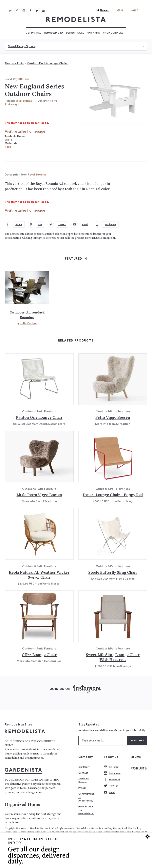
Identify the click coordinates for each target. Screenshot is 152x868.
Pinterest (112, 767)
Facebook (112, 780)
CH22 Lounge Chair (39, 655)
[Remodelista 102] (24, 11)
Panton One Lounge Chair (39, 418)
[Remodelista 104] (37, 11)
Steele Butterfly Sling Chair (113, 573)
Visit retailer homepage (25, 132)
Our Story (84, 767)
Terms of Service (84, 780)
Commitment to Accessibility (86, 797)
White (8, 140)
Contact (83, 773)
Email (110, 792)
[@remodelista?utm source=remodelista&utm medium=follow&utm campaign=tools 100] (11, 11)
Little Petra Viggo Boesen (39, 495)
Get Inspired (34, 33)
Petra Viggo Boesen (113, 418)
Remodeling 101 (54, 33)
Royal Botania (21, 79)
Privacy (82, 788)
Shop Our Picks (113, 33)
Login (134, 10)
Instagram (112, 773)
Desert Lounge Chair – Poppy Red (113, 495)
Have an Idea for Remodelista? (86, 810)
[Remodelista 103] (30, 11)
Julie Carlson (29, 324)
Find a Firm (94, 33)
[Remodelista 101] (17, 11)
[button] (102, 10)
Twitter (111, 786)
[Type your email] (103, 741)
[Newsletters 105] (43, 11)
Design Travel (75, 33)
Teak (8, 147)
